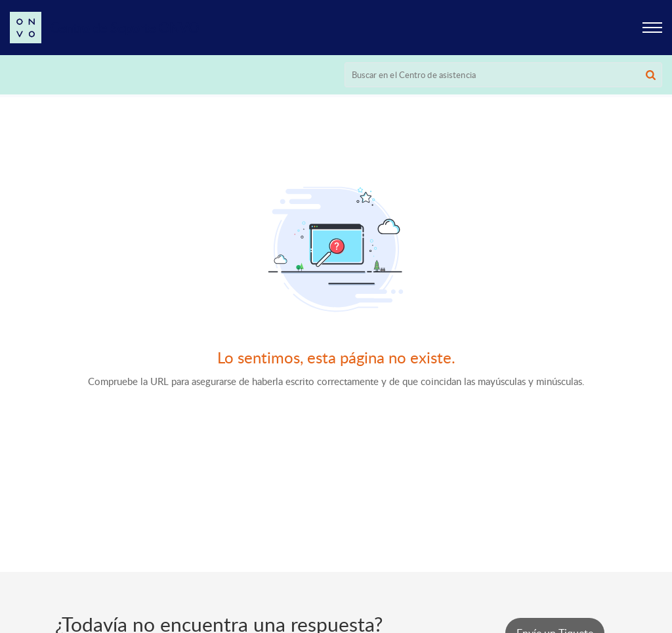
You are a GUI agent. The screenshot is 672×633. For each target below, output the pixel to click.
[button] (652, 28)
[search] (504, 75)
